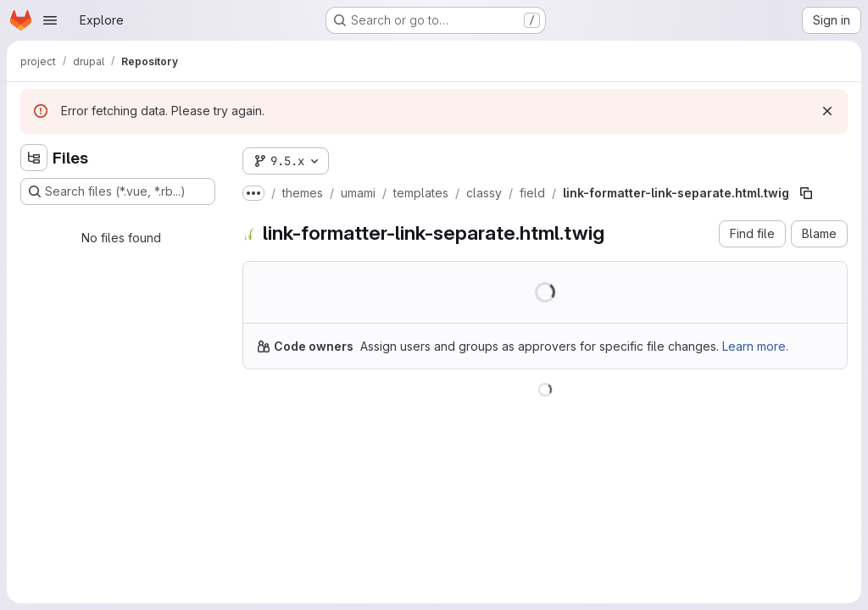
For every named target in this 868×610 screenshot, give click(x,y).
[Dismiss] (827, 111)
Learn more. (755, 346)
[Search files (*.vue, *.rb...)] (118, 191)
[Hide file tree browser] (34, 158)
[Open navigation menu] (50, 20)
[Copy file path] (806, 193)
